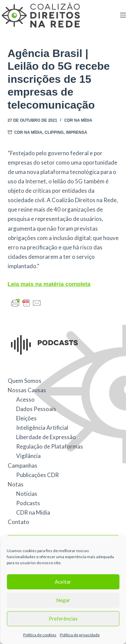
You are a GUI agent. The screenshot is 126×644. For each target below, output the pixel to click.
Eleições (26, 418)
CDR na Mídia (78, 120)
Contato (18, 522)
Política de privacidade (80, 635)
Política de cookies (40, 635)
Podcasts (28, 503)
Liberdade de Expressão (46, 437)
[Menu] (123, 15)
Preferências (63, 619)
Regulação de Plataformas (50, 446)
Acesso (25, 399)
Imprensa (76, 132)
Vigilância (28, 456)
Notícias (27, 494)
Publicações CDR (37, 475)
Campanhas (23, 465)
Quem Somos (25, 381)
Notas (16, 484)
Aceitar (63, 582)
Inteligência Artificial (42, 428)
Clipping (54, 132)
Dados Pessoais (36, 409)
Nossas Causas (27, 390)
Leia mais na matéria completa (49, 284)
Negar (63, 600)
